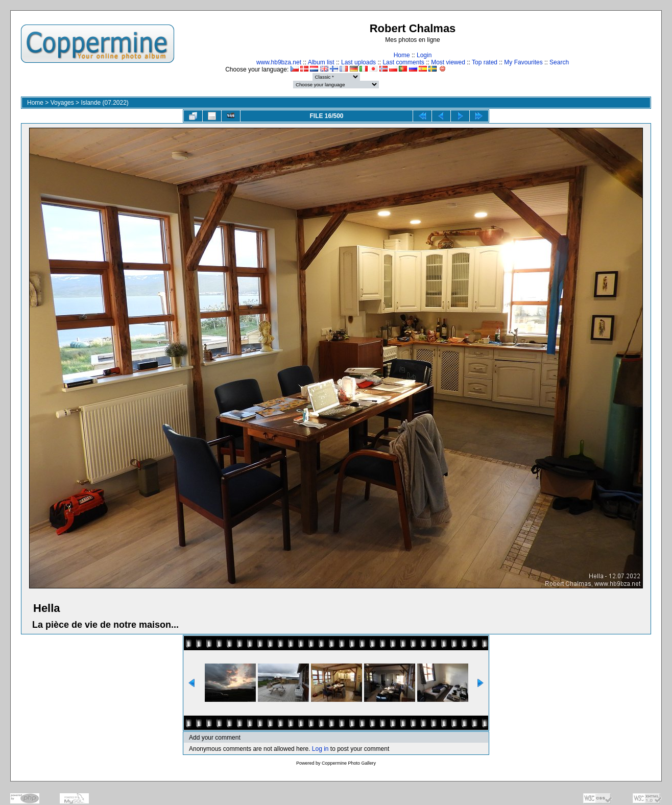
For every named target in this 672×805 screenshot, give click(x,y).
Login (424, 55)
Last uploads (358, 62)
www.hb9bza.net (279, 62)
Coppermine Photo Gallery (349, 763)
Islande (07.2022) (104, 103)
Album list (321, 62)
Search (559, 62)
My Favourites (523, 62)
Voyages (62, 103)
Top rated (485, 62)
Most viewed (448, 62)
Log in (320, 749)
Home (402, 55)
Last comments (403, 62)
